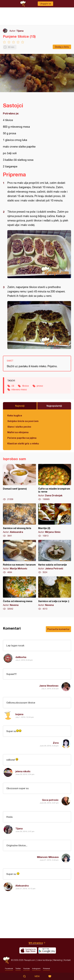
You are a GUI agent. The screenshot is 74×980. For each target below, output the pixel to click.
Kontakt (67, 960)
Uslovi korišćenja (44, 960)
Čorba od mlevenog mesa (19, 593)
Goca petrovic (50, 800)
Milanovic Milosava (48, 857)
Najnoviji (20, 406)
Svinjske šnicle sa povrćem (23, 421)
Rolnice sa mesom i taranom (19, 557)
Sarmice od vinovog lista (19, 520)
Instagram (36, 969)
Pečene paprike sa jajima (22, 438)
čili (13, 386)
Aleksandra (22, 886)
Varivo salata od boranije (55, 557)
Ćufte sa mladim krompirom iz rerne (55, 482)
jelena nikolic (23, 771)
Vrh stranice (36, 943)
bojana (19, 714)
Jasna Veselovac (49, 686)
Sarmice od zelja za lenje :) (55, 593)
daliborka (21, 657)
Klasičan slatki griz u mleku (23, 443)
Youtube (26, 969)
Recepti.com (6, 960)
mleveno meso (19, 389)
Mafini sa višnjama (18, 432)
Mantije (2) (55, 520)
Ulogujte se (45, 4)
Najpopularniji (54, 406)
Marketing (58, 960)
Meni (37, 976)
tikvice (25, 386)
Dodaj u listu (62, 47)
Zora (56, 743)
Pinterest (46, 969)
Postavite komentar (58, 629)
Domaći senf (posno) (19, 482)
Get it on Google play (47, 950)
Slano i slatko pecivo (19, 427)
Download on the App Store (28, 950)
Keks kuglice (15, 415)
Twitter (18, 969)
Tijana (20, 31)
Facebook (9, 969)
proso (40, 386)
